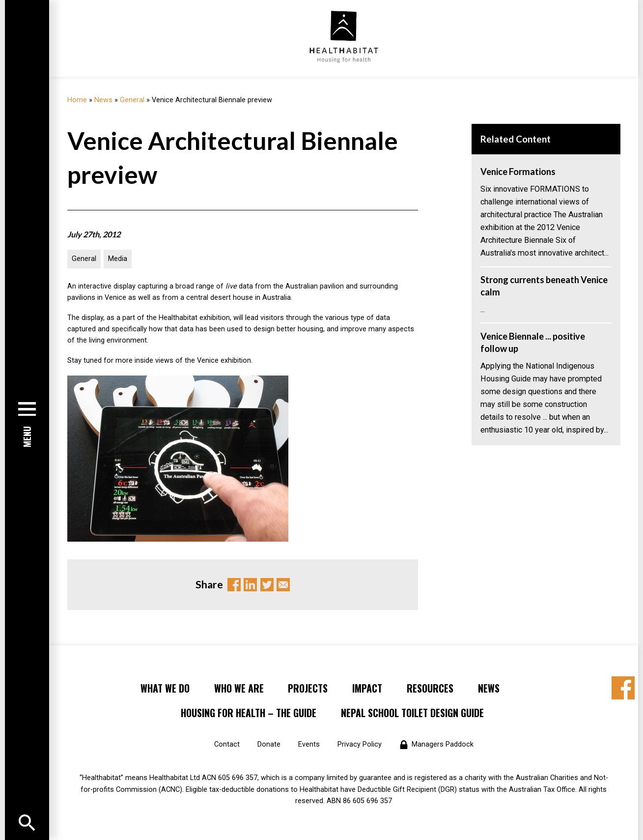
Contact (227, 744)
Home (77, 100)
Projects (308, 688)
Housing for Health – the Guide (249, 713)
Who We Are (239, 688)
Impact (367, 688)
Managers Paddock (443, 744)
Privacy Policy (360, 744)
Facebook (234, 585)
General (132, 100)
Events (309, 744)
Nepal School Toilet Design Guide (412, 713)
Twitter (267, 585)
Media (118, 259)
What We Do (165, 688)
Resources (430, 688)
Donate (269, 744)
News (103, 100)
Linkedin (250, 585)
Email (283, 585)
